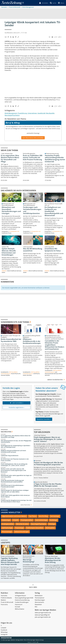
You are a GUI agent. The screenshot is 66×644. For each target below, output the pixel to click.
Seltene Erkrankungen (22, 532)
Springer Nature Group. (37, 641)
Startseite (4, 596)
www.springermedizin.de (43, 613)
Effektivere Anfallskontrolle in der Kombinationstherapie (32, 342)
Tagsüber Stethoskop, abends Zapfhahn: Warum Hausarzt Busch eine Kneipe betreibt (10, 562)
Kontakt (17, 607)
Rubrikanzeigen (40, 601)
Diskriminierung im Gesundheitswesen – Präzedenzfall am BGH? (13, 487)
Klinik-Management (11, 114)
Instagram (4, 635)
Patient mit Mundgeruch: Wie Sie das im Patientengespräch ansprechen (48, 464)
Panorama (4, 605)
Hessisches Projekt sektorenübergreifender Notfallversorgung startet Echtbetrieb (55, 159)
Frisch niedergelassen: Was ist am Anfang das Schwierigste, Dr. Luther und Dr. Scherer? (14, 465)
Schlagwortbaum (20, 596)
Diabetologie (6, 521)
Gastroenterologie (41, 521)
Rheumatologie (7, 532)
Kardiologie (54, 521)
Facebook (4, 631)
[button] (61, 3)
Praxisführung (22, 114)
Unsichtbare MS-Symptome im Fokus (53, 250)
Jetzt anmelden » (16, 403)
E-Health (16, 521)
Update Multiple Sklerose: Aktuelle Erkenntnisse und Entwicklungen (9, 252)
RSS (36, 607)
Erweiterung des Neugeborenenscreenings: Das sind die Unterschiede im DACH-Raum (16, 502)
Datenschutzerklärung (22, 601)
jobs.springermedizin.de (43, 618)
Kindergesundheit (8, 525)
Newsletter (38, 605)
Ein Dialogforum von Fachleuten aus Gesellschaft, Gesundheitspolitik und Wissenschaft (54, 212)
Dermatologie (55, 517)
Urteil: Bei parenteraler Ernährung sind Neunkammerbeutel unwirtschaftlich (12, 482)
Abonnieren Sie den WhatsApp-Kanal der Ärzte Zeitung (53, 561)
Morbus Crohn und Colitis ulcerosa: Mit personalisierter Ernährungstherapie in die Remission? (13, 471)
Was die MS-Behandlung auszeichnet (33, 250)
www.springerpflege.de (42, 616)
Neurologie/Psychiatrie (12, 116)
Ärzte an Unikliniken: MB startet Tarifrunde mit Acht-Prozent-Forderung (33, 158)
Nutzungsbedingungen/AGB (24, 598)
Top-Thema (33, 517)
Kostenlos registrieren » (16, 408)
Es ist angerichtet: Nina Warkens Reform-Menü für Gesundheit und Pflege (10, 159)
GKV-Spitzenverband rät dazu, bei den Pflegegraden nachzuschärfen (16, 442)
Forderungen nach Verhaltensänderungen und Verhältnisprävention (32, 211)
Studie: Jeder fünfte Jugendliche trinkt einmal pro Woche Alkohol (15, 497)
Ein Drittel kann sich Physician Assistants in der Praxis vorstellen (15, 460)
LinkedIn (4, 628)
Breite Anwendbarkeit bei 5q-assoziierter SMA (11, 341)
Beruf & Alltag (43, 517)
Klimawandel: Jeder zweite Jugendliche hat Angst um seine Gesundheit (16, 477)
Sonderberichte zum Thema (15, 323)
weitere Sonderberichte (56, 380)
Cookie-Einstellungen (22, 603)
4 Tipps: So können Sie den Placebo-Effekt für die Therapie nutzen (48, 486)
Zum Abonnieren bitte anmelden (33, 138)
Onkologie (52, 525)
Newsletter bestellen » (44, 420)
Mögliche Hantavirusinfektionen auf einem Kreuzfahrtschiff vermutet (13, 452)
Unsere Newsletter (11, 513)
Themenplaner (40, 598)
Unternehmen (32, 114)
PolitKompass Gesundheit (35, 528)
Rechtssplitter (50, 528)
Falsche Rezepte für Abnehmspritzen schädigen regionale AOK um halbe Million (15, 492)
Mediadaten (39, 596)
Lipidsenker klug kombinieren (10, 456)
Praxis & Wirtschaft (7, 603)
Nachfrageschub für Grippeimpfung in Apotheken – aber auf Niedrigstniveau (16, 447)
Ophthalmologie (7, 528)
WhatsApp (4, 633)
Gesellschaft (42, 114)
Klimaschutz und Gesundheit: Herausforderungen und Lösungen (11, 211)
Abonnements (39, 603)
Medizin (3, 601)
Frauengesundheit (27, 521)
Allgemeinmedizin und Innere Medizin (14, 517)
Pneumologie (19, 528)
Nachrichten (6, 432)
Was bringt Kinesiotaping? (29, 561)
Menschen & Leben (22, 525)
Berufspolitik (50, 114)
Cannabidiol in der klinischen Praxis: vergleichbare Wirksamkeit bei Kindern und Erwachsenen (55, 345)
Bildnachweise (20, 610)
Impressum (19, 605)
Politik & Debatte (6, 598)
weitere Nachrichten (26, 506)
